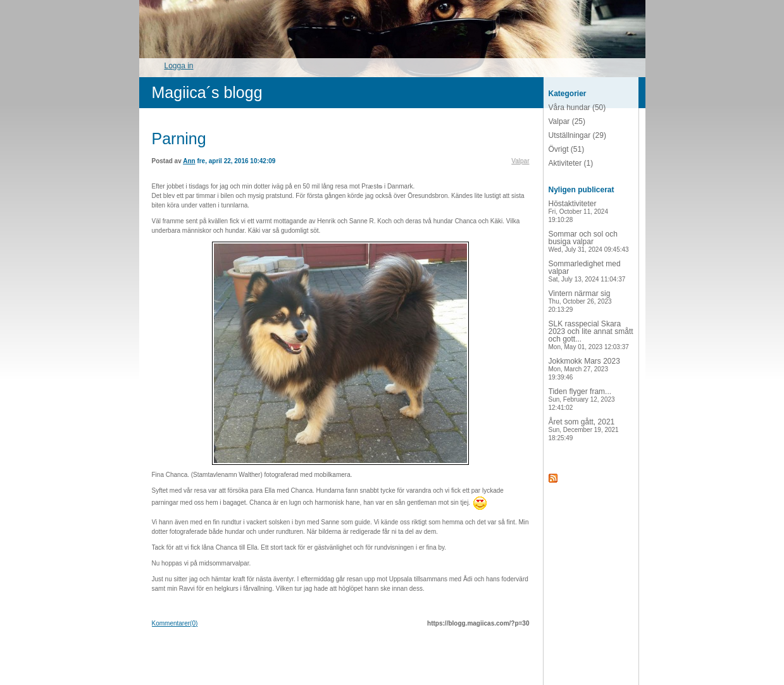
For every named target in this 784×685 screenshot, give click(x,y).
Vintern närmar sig (580, 301)
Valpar (520, 161)
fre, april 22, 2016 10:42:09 (236, 161)
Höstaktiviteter (579, 211)
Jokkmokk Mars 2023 (584, 369)
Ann (189, 161)
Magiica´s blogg (207, 92)
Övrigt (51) (567, 149)
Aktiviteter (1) (571, 163)
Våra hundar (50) (577, 108)
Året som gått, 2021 (584, 429)
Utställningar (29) (577, 135)
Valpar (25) (567, 121)
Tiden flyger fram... (582, 399)
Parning (179, 139)
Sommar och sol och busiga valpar (589, 241)
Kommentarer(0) (175, 623)
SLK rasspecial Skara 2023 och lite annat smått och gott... (591, 335)
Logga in (179, 66)
